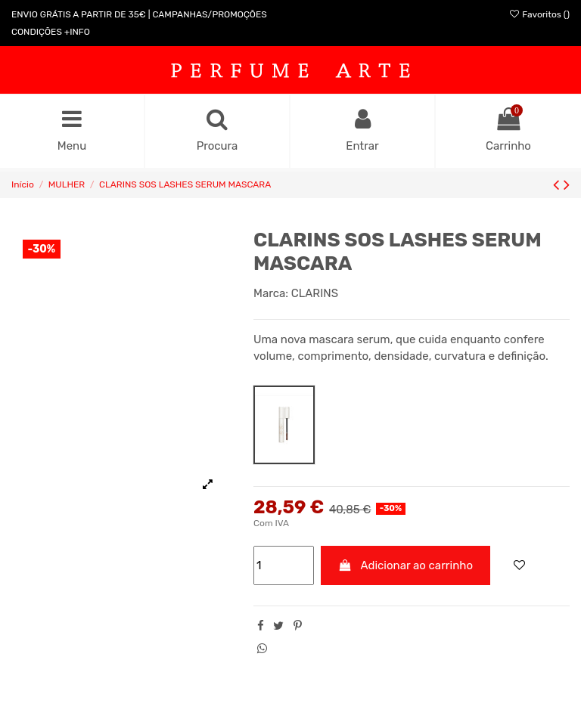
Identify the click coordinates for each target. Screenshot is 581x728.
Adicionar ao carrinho (406, 565)
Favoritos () (539, 14)
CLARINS (315, 293)
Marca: (271, 293)
